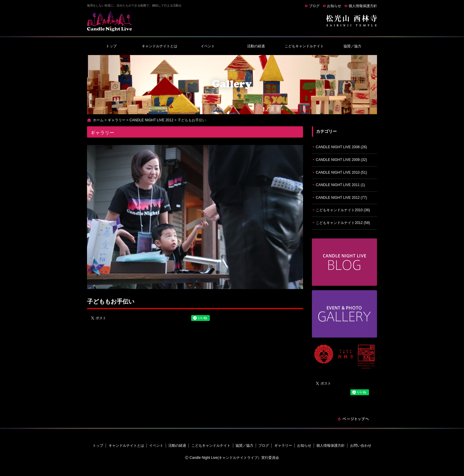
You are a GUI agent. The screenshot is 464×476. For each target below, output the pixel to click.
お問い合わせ (361, 446)
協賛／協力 (352, 46)
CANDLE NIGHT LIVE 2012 (151, 120)
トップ (111, 46)
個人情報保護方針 (363, 6)
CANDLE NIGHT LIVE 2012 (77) (341, 198)
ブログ (314, 6)
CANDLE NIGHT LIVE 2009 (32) (341, 160)
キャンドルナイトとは (159, 46)
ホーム (98, 120)
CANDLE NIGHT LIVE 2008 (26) (341, 147)
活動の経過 (256, 46)
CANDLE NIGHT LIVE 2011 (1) (340, 185)
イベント (208, 46)
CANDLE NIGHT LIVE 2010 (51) (341, 172)
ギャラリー (117, 120)
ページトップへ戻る (353, 419)
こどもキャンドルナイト (304, 46)
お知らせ (334, 6)
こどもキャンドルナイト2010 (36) (343, 210)
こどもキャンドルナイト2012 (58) (343, 223)
